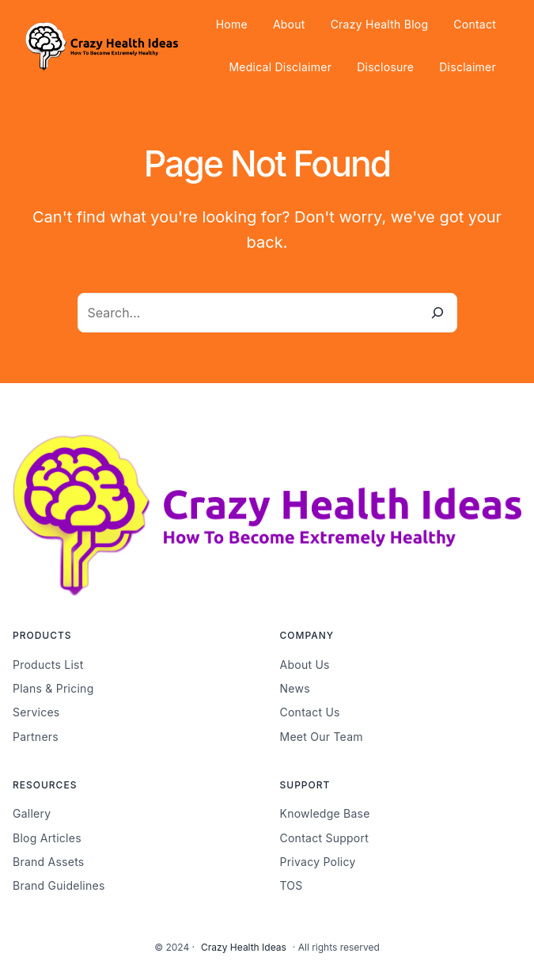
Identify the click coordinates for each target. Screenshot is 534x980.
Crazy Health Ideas (244, 947)
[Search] (437, 313)
